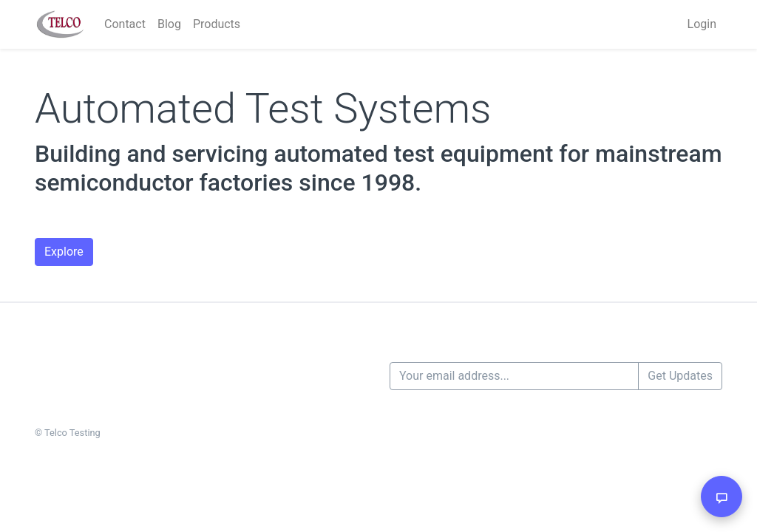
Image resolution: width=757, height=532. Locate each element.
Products (217, 24)
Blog (169, 24)
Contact (125, 24)
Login (702, 24)
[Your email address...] (514, 376)
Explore (64, 252)
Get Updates (680, 376)
